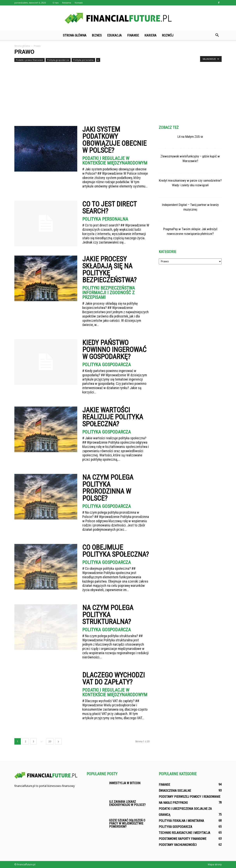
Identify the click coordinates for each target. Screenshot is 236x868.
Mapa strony (215, 864)
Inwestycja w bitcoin (125, 783)
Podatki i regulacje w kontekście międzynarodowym (115, 161)
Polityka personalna (83, 60)
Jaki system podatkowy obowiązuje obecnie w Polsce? (114, 140)
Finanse (133, 35)
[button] (217, 35)
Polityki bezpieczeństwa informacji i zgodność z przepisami (109, 293)
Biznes (97, 35)
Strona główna (75, 35)
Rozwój (168, 35)
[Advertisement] (118, 92)
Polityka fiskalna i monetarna (181, 821)
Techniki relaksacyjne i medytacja (184, 833)
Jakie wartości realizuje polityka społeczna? (113, 417)
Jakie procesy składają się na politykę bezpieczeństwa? (109, 270)
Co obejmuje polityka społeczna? (116, 551)
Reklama (67, 3)
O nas (56, 3)
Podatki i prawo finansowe (29, 60)
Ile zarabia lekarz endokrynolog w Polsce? (127, 803)
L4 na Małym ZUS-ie (190, 137)
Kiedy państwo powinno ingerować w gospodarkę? (114, 350)
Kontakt (79, 3)
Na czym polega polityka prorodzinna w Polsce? (108, 488)
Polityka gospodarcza (58, 60)
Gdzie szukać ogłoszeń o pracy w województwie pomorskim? (127, 823)
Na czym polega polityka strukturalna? (108, 615)
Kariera (150, 35)
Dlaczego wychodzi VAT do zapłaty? (114, 679)
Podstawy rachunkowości (178, 845)
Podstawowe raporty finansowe (183, 839)
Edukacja (114, 35)
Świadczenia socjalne (175, 791)
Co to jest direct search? (109, 208)
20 (50, 741)
